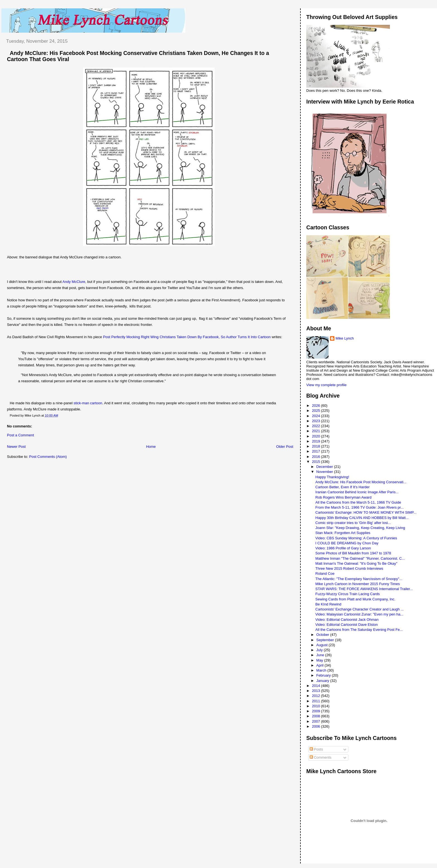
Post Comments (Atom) (48, 457)
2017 (316, 451)
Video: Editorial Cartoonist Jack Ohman (347, 620)
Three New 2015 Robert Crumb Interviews (349, 568)
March (322, 670)
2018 (316, 446)
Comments (321, 757)
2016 (316, 457)
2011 (316, 701)
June (321, 655)
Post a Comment (20, 435)
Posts (316, 749)
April (321, 665)
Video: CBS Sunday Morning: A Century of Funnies (356, 538)
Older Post (285, 447)
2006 (316, 726)
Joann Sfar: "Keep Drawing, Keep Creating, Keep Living (360, 528)
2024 (316, 416)
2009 (316, 711)
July (320, 650)
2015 (316, 462)
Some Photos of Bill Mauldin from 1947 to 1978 (353, 553)
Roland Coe (325, 574)
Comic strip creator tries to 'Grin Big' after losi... (353, 523)
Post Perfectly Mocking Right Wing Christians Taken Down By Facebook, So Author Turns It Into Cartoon (187, 337)
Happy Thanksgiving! (332, 477)
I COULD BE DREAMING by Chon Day (347, 543)
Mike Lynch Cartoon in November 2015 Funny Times (358, 584)
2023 (316, 421)
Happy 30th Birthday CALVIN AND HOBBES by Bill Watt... (362, 518)
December (325, 467)
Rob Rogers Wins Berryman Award (343, 497)
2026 (316, 406)
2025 (316, 411)
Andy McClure (74, 282)
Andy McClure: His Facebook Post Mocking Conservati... (361, 482)
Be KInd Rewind (328, 604)
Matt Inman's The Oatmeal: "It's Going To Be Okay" (356, 563)
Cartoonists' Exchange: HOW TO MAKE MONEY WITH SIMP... (366, 512)
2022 (316, 426)
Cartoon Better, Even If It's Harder (343, 487)
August (322, 645)
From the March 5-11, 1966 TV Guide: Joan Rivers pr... (360, 507)
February (324, 675)
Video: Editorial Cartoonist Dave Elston (347, 625)
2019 (316, 441)
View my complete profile (326, 385)
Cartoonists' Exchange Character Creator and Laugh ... (360, 609)
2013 (316, 691)
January (323, 681)
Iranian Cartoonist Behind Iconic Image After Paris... (357, 492)
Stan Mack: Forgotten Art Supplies (343, 533)
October (323, 635)
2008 (316, 716)
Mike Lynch (345, 338)
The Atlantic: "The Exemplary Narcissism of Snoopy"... (359, 579)
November (325, 472)
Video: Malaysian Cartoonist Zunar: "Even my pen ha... (360, 614)
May (320, 660)
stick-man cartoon (88, 403)
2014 (316, 686)
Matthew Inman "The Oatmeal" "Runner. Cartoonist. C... (360, 558)
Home (151, 447)
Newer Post (16, 447)
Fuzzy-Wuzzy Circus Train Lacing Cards (348, 594)
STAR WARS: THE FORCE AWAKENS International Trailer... (364, 589)
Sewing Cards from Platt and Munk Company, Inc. (355, 599)
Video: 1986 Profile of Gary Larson (343, 548)
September (326, 640)
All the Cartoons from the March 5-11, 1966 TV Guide (358, 502)
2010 (316, 706)
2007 (316, 721)
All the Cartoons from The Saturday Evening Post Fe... (359, 630)
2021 (316, 431)
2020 (316, 436)
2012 (316, 696)
